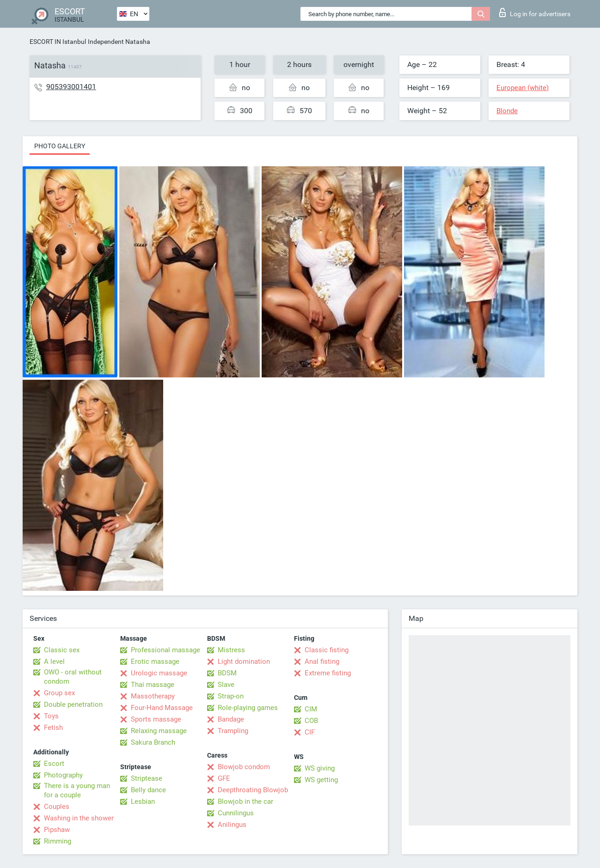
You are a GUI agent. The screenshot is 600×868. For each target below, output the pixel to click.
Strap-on (231, 696)
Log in (535, 12)
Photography (63, 775)
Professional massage (165, 650)
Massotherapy (153, 696)
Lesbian (143, 801)
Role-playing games (248, 708)
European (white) (523, 88)
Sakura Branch (153, 742)
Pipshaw (57, 830)
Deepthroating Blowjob (253, 790)
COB (311, 721)
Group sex (59, 693)
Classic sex (62, 650)
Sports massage (156, 719)
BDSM (227, 673)
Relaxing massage (159, 731)
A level (54, 662)
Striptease (147, 778)
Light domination (244, 662)
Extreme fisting (328, 673)
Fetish (53, 728)
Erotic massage (155, 662)
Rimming (58, 841)
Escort (54, 764)
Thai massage (153, 685)
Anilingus (232, 825)
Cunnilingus (236, 813)
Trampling (233, 731)
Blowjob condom (244, 767)
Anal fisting (322, 662)
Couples (57, 807)
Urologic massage (159, 673)
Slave (226, 685)
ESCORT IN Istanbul (58, 42)
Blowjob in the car (245, 801)
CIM (311, 709)
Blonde (507, 111)
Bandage (231, 719)
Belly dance (148, 790)
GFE (224, 778)
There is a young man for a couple (77, 790)
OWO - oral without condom (73, 677)
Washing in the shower (79, 818)
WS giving (320, 768)
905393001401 (71, 87)
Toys (51, 716)
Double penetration (73, 704)
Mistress (231, 650)
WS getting (321, 780)
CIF (310, 732)
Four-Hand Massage (162, 708)
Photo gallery (60, 146)
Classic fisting (327, 650)
